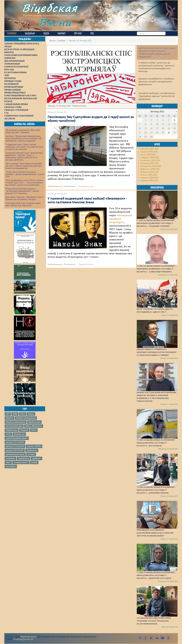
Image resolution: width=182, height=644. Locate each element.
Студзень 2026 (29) (150, 158)
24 (157, 133)
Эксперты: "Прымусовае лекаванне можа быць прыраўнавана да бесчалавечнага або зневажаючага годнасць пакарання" (24, 138)
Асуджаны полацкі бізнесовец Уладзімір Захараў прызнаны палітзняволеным (154, 621)
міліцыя (31, 454)
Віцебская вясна (28, 637)
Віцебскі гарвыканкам (16, 422)
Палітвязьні (70, 186)
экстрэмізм (11, 466)
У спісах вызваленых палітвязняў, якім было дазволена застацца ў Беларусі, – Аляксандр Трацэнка (156, 269)
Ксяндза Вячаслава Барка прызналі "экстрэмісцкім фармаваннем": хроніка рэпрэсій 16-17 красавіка (22, 191)
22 (146, 133)
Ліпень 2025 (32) (149, 175)
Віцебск (9, 418)
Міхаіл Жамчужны (34, 426)
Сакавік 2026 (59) (149, 152)
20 (175, 128)
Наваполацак (12, 430)
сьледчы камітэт (21, 462)
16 (151, 128)
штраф (34, 462)
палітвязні (10, 458)
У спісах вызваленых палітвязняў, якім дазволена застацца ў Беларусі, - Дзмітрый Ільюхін (156, 490)
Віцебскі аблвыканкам (26, 418)
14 (140, 128)
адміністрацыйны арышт (17, 438)
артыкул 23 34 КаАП (15, 446)
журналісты (32, 450)
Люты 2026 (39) (148, 155)
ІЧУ (8, 414)
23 (151, 133)
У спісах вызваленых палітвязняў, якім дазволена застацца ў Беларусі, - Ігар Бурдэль (156, 443)
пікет (8, 462)
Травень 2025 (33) (149, 181)
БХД (22, 414)
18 (163, 128)
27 (175, 133)
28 (140, 137)
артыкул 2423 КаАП (15, 450)
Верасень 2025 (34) (150, 169)
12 (169, 124)
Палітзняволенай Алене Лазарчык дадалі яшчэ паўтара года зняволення (23, 204)
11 (163, 124)
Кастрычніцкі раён (14, 426)
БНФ (15, 414)
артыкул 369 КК (34, 446)
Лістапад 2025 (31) (149, 163)
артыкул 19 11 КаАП (15, 442)
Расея (34, 430)
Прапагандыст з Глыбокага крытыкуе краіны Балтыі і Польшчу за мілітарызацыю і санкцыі (157, 352)
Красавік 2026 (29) (149, 149)
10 (157, 124)
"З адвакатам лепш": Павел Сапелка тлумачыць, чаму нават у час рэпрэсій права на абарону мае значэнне (24, 147)
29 (146, 137)
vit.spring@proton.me (23, 639)
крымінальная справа (15, 454)
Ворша (31, 414)
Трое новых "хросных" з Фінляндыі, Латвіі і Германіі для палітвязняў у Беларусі (24, 198)
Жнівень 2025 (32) (149, 172)
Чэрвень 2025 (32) (149, 178)
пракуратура (23, 458)
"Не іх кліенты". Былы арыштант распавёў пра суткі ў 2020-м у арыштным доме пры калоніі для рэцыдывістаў (24, 166)
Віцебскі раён (34, 422)
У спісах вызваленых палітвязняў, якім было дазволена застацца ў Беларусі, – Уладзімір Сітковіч (156, 223)
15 (146, 128)
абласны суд (19, 434)
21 (140, 133)
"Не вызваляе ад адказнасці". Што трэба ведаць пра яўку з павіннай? (23, 131)
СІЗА (8, 434)
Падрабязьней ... (87, 186)
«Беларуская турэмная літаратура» (121, 219)
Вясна (55, 22)
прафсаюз (36, 458)
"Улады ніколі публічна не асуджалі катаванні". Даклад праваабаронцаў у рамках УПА (25, 174)
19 (169, 128)
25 (163, 133)
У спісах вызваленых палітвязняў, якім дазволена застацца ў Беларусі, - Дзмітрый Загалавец (156, 575)
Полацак (24, 430)
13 (175, 124)
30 (151, 137)
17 (157, 128)
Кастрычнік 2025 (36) (151, 166)
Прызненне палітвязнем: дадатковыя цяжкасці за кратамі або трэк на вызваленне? (155, 533)
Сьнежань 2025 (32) (150, 160)
